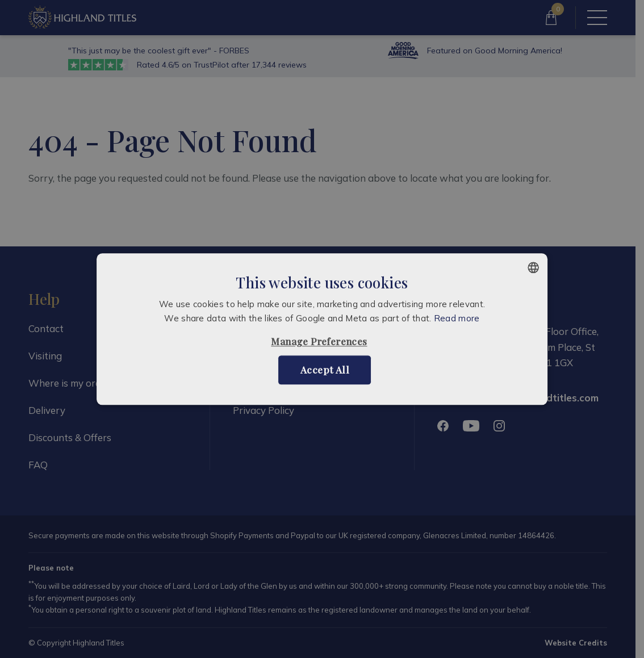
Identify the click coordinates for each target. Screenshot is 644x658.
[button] (322, 341)
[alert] (322, 329)
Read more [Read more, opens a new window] (457, 318)
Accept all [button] (325, 370)
